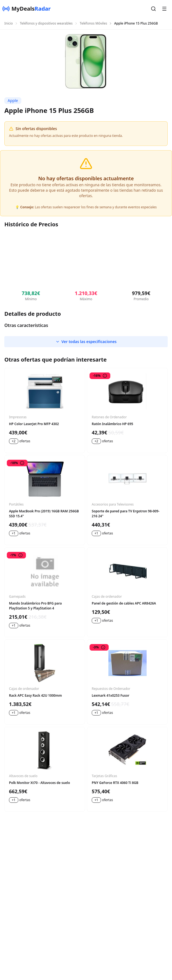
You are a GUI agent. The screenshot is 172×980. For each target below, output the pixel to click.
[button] (153, 9)
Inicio (9, 23)
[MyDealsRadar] (26, 9)
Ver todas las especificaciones (86, 342)
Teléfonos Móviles (93, 23)
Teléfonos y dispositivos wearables (46, 23)
